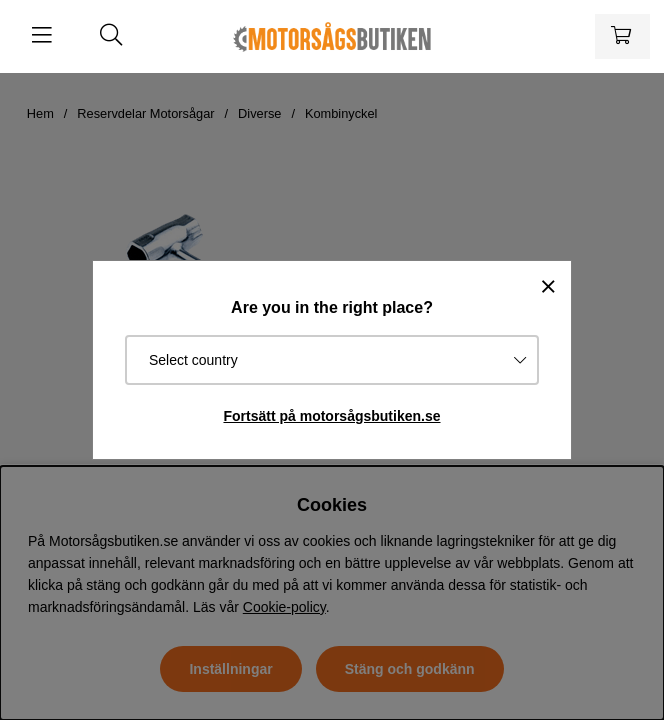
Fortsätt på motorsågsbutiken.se (331, 416)
